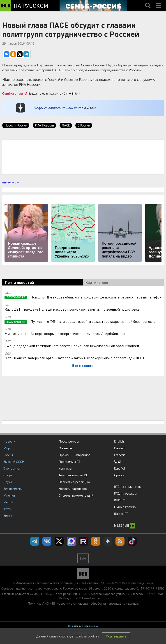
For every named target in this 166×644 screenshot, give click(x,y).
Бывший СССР (14, 462)
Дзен (91, 108)
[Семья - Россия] (93, 6)
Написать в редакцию (74, 482)
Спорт (8, 475)
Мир (7, 448)
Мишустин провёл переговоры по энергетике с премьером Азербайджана (65, 333)
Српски (119, 475)
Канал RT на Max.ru (71, 541)
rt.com (31, 588)
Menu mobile (159, 2)
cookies (93, 636)
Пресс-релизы (69, 441)
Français (120, 455)
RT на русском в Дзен (108, 541)
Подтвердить (116, 636)
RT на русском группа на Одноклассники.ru (96, 541)
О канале (65, 448)
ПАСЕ (66, 125)
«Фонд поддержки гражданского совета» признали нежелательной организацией (72, 346)
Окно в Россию (125, 507)
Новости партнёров (73, 489)
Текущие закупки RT (73, 475)
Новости (9, 441)
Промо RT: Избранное (74, 455)
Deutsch (120, 448)
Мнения (9, 495)
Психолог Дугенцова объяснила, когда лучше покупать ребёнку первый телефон (96, 297)
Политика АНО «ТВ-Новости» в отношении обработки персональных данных (83, 603)
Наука (8, 482)
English (119, 441)
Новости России (16, 125)
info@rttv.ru (100, 598)
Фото (7, 509)
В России (84, 125)
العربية (117, 462)
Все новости (83, 365)
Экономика (12, 468)
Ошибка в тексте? (15, 93)
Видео (8, 516)
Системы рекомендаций (76, 495)
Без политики (13, 489)
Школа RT (121, 514)
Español (119, 468)
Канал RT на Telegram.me (35, 541)
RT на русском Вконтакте (47, 541)
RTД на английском (128, 487)
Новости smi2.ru (10, 183)
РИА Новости (44, 125)
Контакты (65, 468)
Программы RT (69, 462)
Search (148, 2)
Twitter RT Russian (59, 541)
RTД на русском (125, 493)
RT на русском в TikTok (132, 541)
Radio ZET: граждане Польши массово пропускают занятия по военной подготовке (72, 309)
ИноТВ (8, 502)
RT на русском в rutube (83, 541)
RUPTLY (119, 500)
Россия (8, 455)
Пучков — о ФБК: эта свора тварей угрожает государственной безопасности (93, 321)
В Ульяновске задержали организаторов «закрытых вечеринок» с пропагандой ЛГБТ (75, 358)
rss (120, 541)
